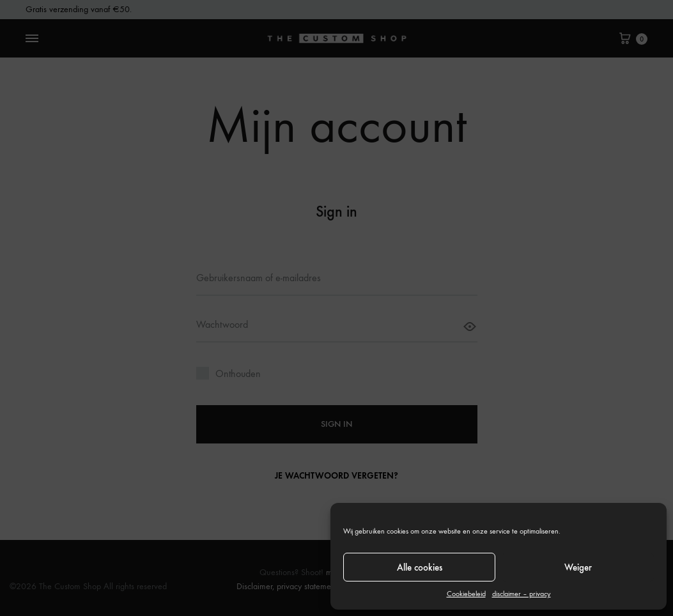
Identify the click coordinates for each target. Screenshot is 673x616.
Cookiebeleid (466, 594)
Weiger (578, 567)
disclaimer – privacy (522, 594)
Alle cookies (420, 567)
